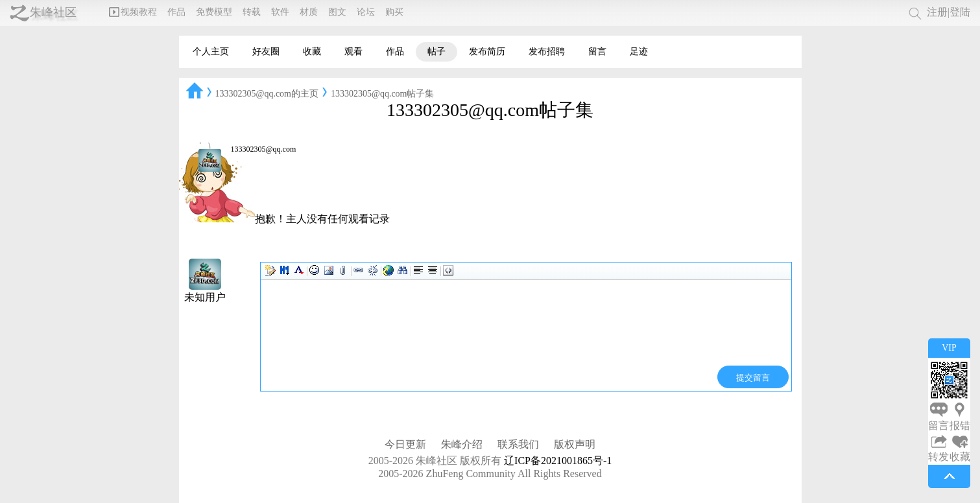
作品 (176, 12)
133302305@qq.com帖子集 (383, 94)
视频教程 (133, 12)
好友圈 (266, 52)
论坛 (366, 12)
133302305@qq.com (264, 149)
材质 (309, 12)
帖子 (436, 52)
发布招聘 (547, 52)
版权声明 (575, 444)
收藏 (312, 52)
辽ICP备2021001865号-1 (558, 461)
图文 (337, 12)
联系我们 (518, 444)
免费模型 (214, 12)
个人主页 (211, 52)
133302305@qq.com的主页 (267, 94)
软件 (280, 12)
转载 (252, 12)
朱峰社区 (53, 12)
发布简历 (487, 52)
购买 (394, 12)
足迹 (639, 52)
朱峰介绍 (462, 444)
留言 (597, 52)
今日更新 (405, 444)
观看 (353, 52)
